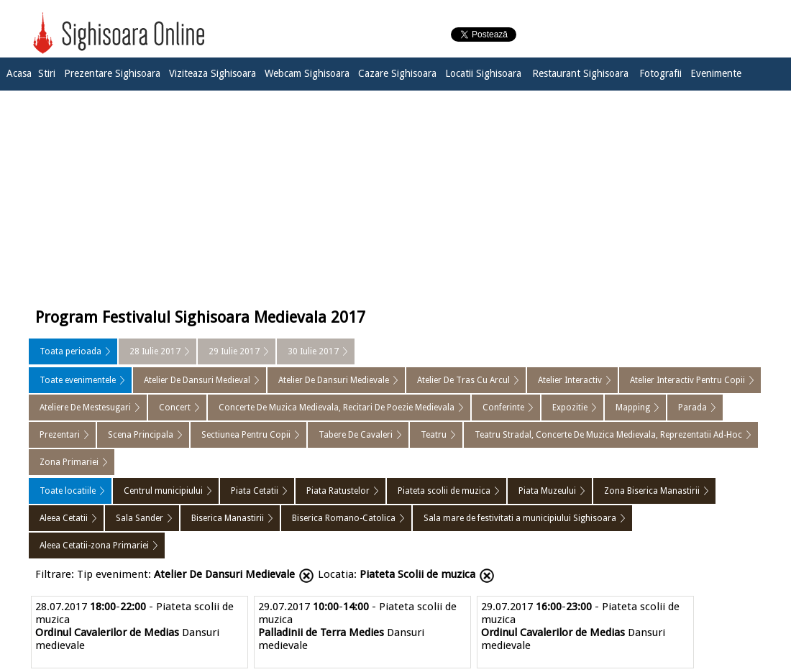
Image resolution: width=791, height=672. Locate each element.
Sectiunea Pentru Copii (246, 435)
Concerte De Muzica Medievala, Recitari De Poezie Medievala (337, 408)
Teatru (434, 435)
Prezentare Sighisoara (112, 73)
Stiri (47, 73)
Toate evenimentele (78, 380)
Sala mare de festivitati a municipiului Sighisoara (520, 518)
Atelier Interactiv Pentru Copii (687, 380)
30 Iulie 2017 (313, 351)
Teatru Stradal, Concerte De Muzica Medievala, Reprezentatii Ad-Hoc (608, 435)
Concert (175, 408)
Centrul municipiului (163, 491)
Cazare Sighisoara (397, 73)
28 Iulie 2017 (155, 351)
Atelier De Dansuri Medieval (197, 380)
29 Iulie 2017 (234, 351)
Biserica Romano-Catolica (344, 518)
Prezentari (60, 435)
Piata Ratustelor (338, 491)
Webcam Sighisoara (307, 73)
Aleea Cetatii (64, 518)
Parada (692, 408)
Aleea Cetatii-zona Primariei (94, 546)
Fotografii (660, 73)
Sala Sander (140, 518)
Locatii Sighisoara (483, 73)
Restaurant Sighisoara (580, 73)
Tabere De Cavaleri (356, 435)
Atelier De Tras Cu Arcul (463, 380)
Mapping (633, 408)
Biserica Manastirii (228, 518)
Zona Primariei (69, 462)
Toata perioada (70, 351)
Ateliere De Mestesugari (85, 408)
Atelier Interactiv (570, 380)
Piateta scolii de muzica (444, 491)
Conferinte (503, 408)
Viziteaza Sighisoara (212, 73)
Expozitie (570, 408)
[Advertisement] (395, 195)
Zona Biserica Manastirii (652, 491)
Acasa (19, 73)
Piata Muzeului (547, 491)
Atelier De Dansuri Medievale (334, 380)
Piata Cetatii (255, 491)
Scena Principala (141, 435)
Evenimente (716, 73)
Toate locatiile (68, 491)
